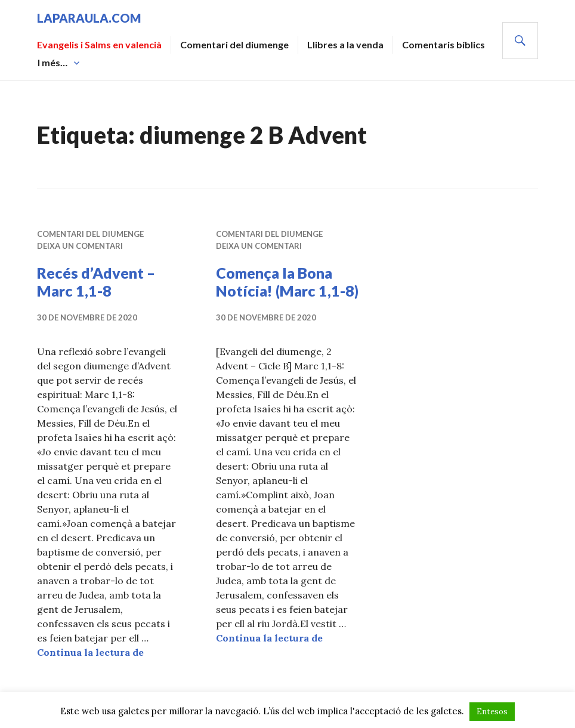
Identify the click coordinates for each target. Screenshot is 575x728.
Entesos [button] (492, 712)
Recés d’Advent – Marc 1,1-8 (96, 282)
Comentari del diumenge (234, 44)
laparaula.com (89, 18)
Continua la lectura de (90, 652)
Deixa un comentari (80, 246)
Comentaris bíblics (443, 44)
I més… (52, 62)
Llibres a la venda (345, 44)
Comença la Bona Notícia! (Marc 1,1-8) (287, 282)
